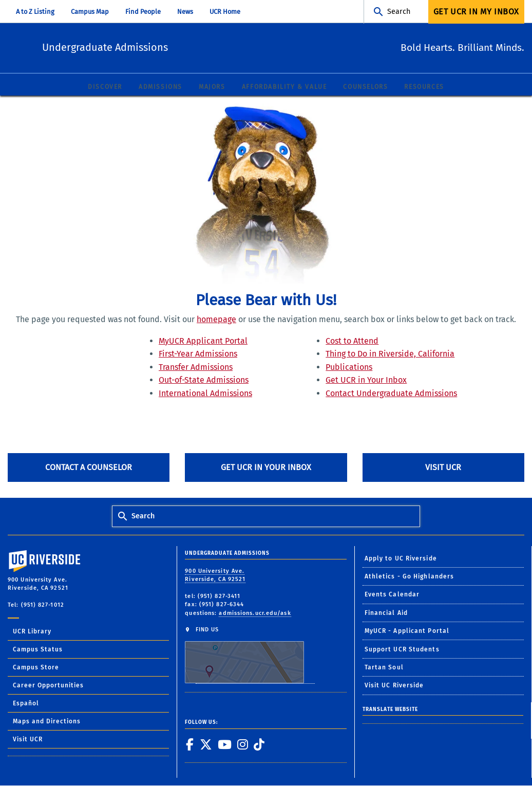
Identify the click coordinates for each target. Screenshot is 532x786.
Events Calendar (392, 595)
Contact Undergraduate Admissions (391, 394)
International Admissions (205, 394)
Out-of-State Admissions (204, 380)
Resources (424, 87)
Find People (143, 12)
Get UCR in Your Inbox (366, 380)
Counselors (365, 87)
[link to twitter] (206, 745)
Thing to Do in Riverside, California (390, 354)
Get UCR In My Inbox (476, 12)
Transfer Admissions (196, 368)
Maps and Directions (47, 722)
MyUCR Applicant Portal (203, 341)
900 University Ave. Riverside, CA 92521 (215, 576)
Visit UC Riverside (394, 686)
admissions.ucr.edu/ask (255, 614)
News (185, 12)
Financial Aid (386, 613)
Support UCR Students (402, 650)
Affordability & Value (284, 87)
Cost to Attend (352, 341)
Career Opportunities (48, 686)
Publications (349, 368)
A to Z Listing (35, 12)
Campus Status (38, 650)
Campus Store (36, 668)
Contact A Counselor (89, 468)
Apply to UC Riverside (401, 559)
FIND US (250, 655)
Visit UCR (443, 468)
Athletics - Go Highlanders (410, 577)
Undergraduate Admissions (168, 46)
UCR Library (32, 632)
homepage (216, 320)
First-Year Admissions (198, 354)
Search (399, 12)
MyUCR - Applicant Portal (407, 631)
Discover (105, 87)
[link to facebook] (189, 745)
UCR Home (225, 12)
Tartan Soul (384, 668)
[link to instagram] (242, 745)
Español (26, 704)
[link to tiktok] (259, 745)
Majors (212, 87)
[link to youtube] (224, 745)
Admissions (160, 87)
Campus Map (90, 12)
